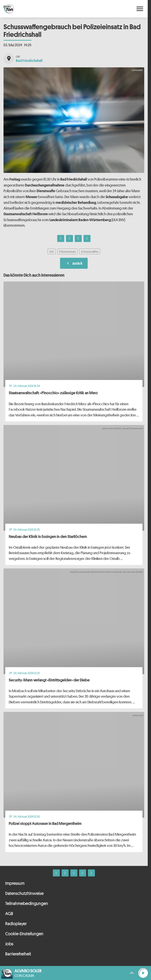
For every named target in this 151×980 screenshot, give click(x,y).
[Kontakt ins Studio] (91, 873)
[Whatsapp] (74, 873)
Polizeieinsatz (67, 252)
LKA (52, 252)
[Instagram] (65, 873)
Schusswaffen (90, 252)
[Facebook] (56, 873)
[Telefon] (83, 873)
